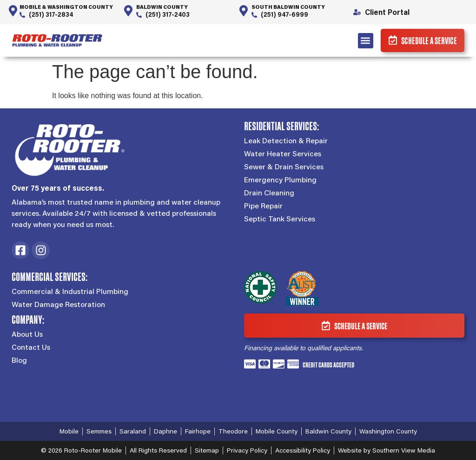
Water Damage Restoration (58, 305)
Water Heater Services (283, 153)
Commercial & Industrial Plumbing (70, 292)
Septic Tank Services (280, 219)
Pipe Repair (263, 206)
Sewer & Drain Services (284, 167)
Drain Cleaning (269, 193)
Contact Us (31, 347)
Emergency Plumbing (280, 180)
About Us (27, 334)
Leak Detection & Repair (286, 140)
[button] (362, 41)
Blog (19, 360)
